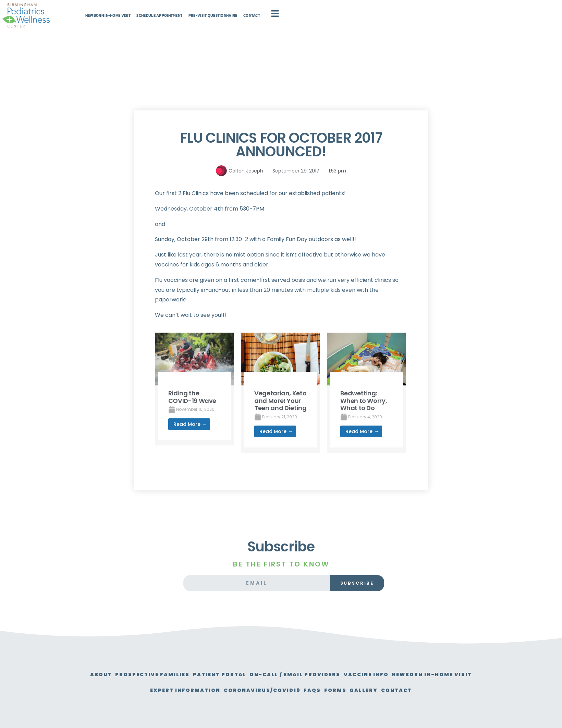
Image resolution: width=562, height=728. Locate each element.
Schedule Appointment (242, 23)
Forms (406, 690)
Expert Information (233, 690)
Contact (380, 23)
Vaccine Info (423, 675)
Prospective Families (187, 675)
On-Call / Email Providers (345, 675)
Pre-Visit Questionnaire (321, 23)
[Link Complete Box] (194, 389)
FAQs (375, 690)
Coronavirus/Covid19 (317, 690)
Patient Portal (261, 675)
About (127, 675)
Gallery (442, 690)
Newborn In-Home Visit (166, 23)
